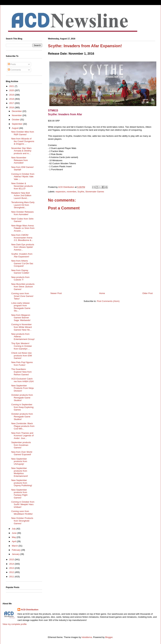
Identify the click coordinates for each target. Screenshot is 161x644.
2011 (12, 577)
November (17, 115)
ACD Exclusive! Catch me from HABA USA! (22, 380)
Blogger (109, 637)
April (14, 541)
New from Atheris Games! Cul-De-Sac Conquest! (22, 263)
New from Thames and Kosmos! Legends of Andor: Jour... (22, 436)
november (71, 192)
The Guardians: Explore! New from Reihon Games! (21, 372)
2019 (12, 95)
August (16, 128)
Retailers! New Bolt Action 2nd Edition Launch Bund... (21, 196)
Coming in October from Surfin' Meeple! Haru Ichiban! (23, 504)
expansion (61, 192)
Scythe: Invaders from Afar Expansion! (22, 255)
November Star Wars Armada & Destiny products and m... (21, 151)
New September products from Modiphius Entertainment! (20, 472)
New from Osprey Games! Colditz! (20, 272)
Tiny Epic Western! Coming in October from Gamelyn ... (21, 346)
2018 (12, 99)
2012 (12, 572)
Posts (12, 64)
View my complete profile (15, 624)
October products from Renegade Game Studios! (22, 398)
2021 (12, 86)
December (17, 111)
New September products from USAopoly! (19, 461)
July (14, 529)
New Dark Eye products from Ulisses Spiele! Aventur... (23, 247)
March (15, 546)
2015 (12, 559)
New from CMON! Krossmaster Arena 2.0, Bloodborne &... (22, 238)
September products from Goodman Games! (21, 445)
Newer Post (56, 293)
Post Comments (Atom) (108, 301)
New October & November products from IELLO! (22, 186)
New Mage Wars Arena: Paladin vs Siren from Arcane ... (23, 228)
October (16, 120)
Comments (14, 70)
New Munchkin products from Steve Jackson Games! (23, 287)
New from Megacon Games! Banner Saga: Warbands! (21, 318)
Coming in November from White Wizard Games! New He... (21, 327)
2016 (12, 107)
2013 (12, 568)
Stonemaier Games (95, 192)
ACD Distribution (30, 610)
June (15, 533)
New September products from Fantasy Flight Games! (19, 494)
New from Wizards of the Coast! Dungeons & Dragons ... (23, 141)
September (17, 124)
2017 (12, 103)
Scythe (81, 192)
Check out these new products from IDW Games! (21, 356)
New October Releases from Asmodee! (22, 213)
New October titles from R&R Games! (23, 133)
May (14, 537)
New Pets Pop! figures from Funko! (22, 364)
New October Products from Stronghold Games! (22, 521)
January (16, 554)
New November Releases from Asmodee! (19, 160)
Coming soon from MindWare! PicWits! (22, 513)
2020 (12, 90)
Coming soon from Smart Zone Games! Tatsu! (22, 296)
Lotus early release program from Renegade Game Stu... (21, 307)
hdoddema (87, 637)
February (17, 550)
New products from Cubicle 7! (20, 279)
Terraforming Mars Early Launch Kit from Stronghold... (23, 205)
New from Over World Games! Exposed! (22, 453)
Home (102, 293)
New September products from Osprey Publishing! (22, 483)
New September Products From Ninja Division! (22, 388)
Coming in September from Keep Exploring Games (22, 407)
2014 (12, 564)
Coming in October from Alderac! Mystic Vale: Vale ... (23, 177)
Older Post (148, 293)
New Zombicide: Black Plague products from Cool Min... (23, 426)
